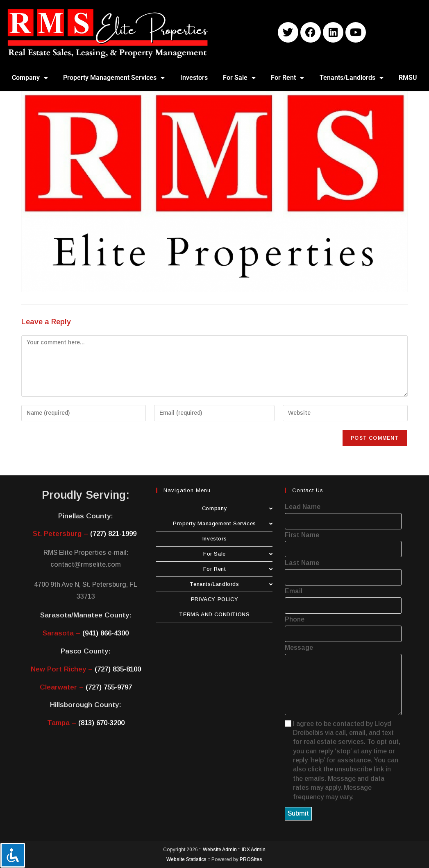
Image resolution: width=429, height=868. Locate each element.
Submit (298, 813)
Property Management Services (114, 78)
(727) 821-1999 (113, 534)
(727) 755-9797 (109, 687)
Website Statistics (186, 859)
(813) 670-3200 (101, 723)
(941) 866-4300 (106, 633)
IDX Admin (254, 850)
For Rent (287, 78)
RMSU (408, 78)
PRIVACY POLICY (214, 599)
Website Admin (220, 850)
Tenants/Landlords (352, 78)
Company (30, 78)
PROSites (251, 859)
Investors (194, 78)
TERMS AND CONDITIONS (214, 614)
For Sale (239, 78)
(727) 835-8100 (118, 669)
